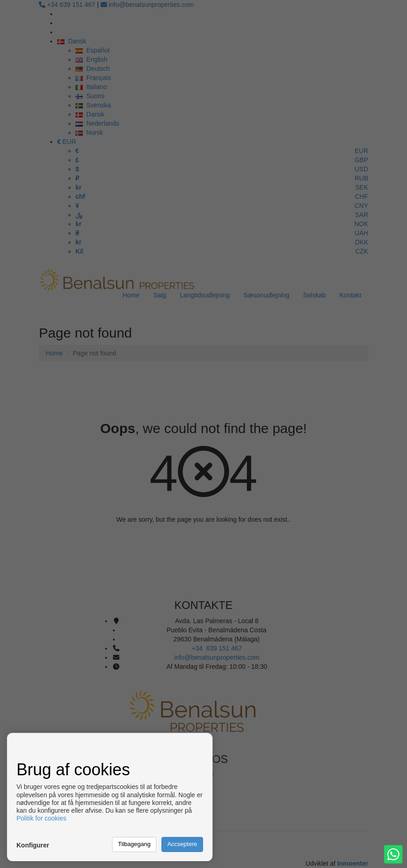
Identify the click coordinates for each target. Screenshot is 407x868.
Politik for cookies (41, 818)
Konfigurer (33, 845)
